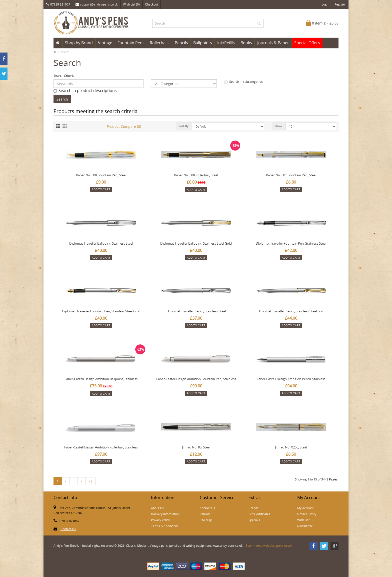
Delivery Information (165, 514)
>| (90, 481)
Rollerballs (160, 43)
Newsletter (305, 526)
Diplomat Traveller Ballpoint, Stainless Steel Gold (196, 243)
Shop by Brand (79, 43)
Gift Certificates (259, 514)
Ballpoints (203, 43)
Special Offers (307, 43)
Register (340, 4)
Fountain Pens (131, 43)
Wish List (303, 520)
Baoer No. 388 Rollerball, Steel (196, 175)
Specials (254, 520)
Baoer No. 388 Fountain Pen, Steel (101, 175)
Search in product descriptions (85, 91)
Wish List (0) (131, 4)
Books (246, 43)
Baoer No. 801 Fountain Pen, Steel (291, 175)
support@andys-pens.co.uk (97, 4)
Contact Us (68, 529)
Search (65, 52)
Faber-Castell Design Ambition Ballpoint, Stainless (101, 379)
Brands (253, 508)
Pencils (181, 43)
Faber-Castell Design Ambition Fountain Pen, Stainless (196, 379)
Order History (307, 514)
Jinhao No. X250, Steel (291, 447)
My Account (305, 508)
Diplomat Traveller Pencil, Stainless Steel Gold (291, 311)
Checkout (151, 4)
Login (325, 4)
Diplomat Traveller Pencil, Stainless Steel (196, 311)
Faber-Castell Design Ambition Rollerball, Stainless (101, 447)
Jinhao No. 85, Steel (196, 447)
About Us (157, 508)
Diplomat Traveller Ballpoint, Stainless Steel (101, 243)
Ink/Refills (226, 43)
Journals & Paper (273, 43)
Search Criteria (64, 76)
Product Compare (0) (124, 126)
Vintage (105, 43)
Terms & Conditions (165, 526)
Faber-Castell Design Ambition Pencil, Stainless (291, 379)
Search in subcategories (243, 82)
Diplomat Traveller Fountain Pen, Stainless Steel (291, 243)
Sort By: (184, 126)
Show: (279, 126)
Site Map (206, 520)
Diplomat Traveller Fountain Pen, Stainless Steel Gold (101, 311)
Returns (205, 514)
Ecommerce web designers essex (269, 546)
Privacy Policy (160, 520)
